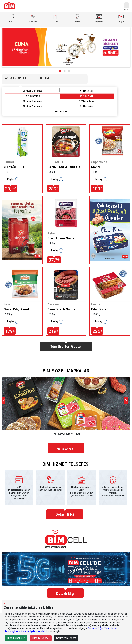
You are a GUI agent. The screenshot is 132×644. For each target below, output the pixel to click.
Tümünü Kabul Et (16, 638)
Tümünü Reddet (41, 638)
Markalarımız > (66, 449)
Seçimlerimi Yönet (66, 638)
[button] (60, 71)
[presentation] (4, 401)
